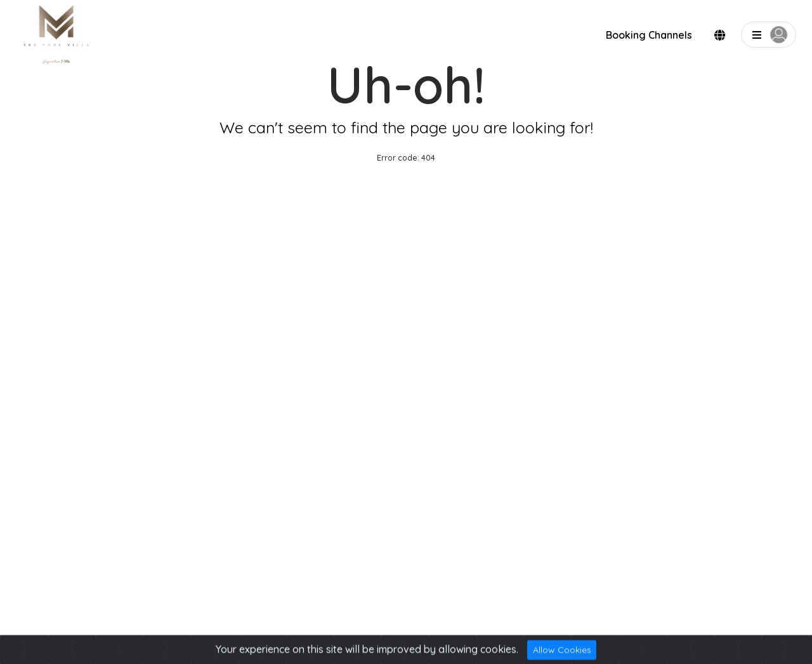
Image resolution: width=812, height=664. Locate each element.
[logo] (57, 36)
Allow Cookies (562, 653)
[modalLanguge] (720, 36)
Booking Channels (649, 35)
